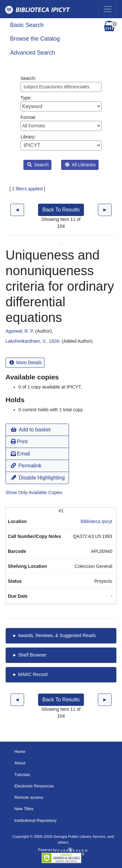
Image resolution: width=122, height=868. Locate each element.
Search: (61, 84)
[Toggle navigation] (108, 9)
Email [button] (20, 454)
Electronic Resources (34, 786)
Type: (61, 103)
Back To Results (61, 210)
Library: (61, 142)
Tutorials (22, 775)
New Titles (24, 809)
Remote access (29, 797)
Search (38, 165)
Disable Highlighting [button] (38, 478)
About (20, 763)
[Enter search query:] (61, 87)
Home (20, 752)
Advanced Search (33, 53)
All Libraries (80, 165)
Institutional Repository (35, 820)
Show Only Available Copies (34, 492)
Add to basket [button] (31, 430)
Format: (61, 123)
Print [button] (19, 442)
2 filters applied (27, 189)
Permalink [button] (26, 466)
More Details (26, 363)
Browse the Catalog (35, 39)
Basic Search (27, 25)
